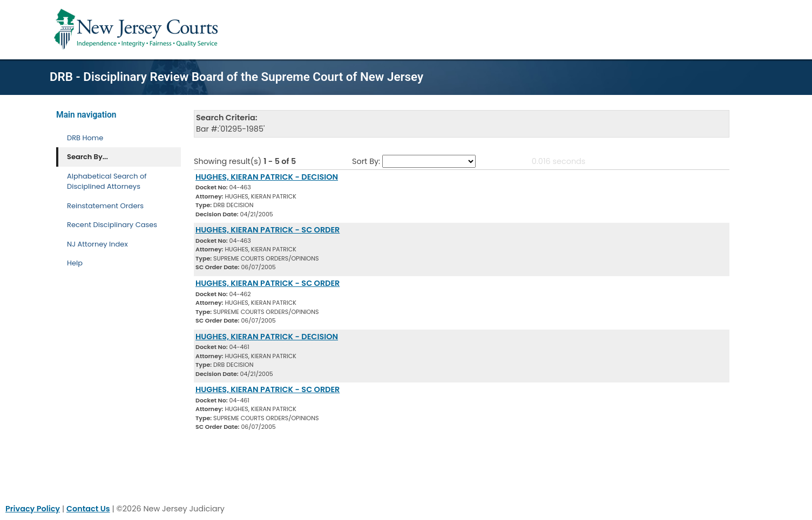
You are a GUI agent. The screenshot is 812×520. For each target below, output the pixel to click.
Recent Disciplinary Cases (112, 225)
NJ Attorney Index (97, 244)
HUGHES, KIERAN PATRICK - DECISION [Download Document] (267, 177)
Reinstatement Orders (105, 206)
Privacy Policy (33, 509)
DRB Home (85, 138)
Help (75, 263)
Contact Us (88, 509)
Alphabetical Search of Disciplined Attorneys (107, 182)
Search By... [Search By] (87, 157)
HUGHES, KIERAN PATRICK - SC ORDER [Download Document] (268, 230)
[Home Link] (138, 30)
